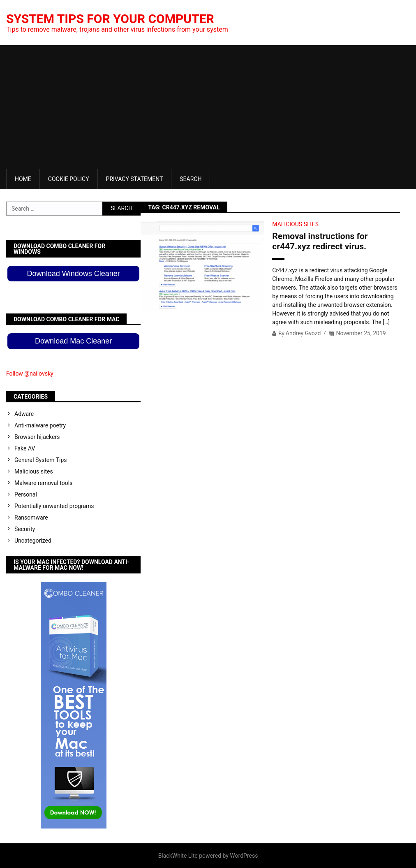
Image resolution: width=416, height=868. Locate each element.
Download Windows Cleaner (74, 274)
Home (23, 179)
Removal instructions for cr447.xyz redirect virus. (320, 241)
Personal (26, 494)
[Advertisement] (208, 107)
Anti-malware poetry (40, 425)
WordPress (244, 856)
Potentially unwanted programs (54, 506)
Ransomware (31, 518)
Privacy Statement (135, 179)
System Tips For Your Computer (110, 19)
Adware (24, 414)
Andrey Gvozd (303, 333)
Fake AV (25, 448)
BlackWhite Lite (178, 856)
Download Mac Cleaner (73, 341)
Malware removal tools (43, 483)
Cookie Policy (69, 179)
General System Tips (41, 460)
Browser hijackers (37, 437)
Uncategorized (33, 541)
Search (191, 179)
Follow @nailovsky (30, 374)
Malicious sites (295, 224)
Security (25, 529)
